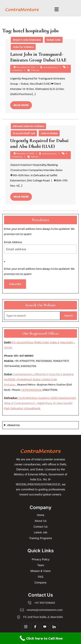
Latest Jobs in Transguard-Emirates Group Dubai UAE (38, 57)
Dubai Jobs (54, 40)
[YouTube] (45, 627)
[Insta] (26, 627)
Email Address (13, 242)
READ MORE (23, 104)
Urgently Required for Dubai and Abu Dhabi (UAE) (39, 143)
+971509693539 (31, 390)
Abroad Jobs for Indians (28, 126)
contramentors (50, 67)
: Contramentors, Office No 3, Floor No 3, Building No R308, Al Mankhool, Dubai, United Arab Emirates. (39, 379)
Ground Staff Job (24, 133)
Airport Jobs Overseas (27, 40)
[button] (57, 9)
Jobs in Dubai (49, 133)
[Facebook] (35, 627)
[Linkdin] (54, 627)
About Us (13, 425)
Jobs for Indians (23, 47)
